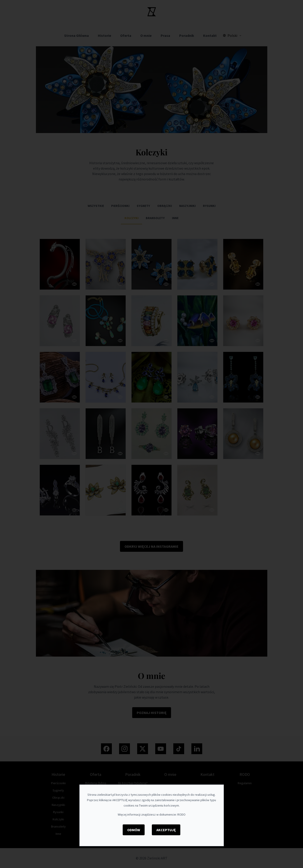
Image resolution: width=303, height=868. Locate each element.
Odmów (134, 830)
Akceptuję (166, 830)
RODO (181, 814)
